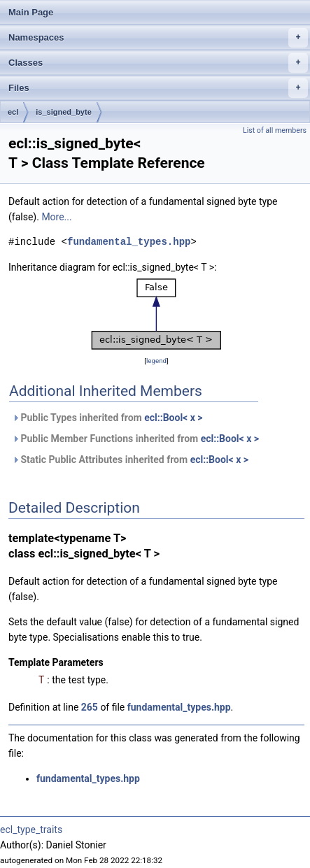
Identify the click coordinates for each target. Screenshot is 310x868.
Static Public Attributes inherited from (130, 460)
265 (90, 707)
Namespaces (158, 38)
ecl (13, 112)
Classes (158, 63)
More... (56, 217)
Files (158, 88)
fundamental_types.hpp (129, 242)
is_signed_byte (63, 112)
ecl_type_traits (31, 830)
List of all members (275, 130)
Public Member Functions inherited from (135, 439)
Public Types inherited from (107, 418)
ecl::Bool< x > (173, 418)
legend (156, 361)
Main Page (31, 12)
